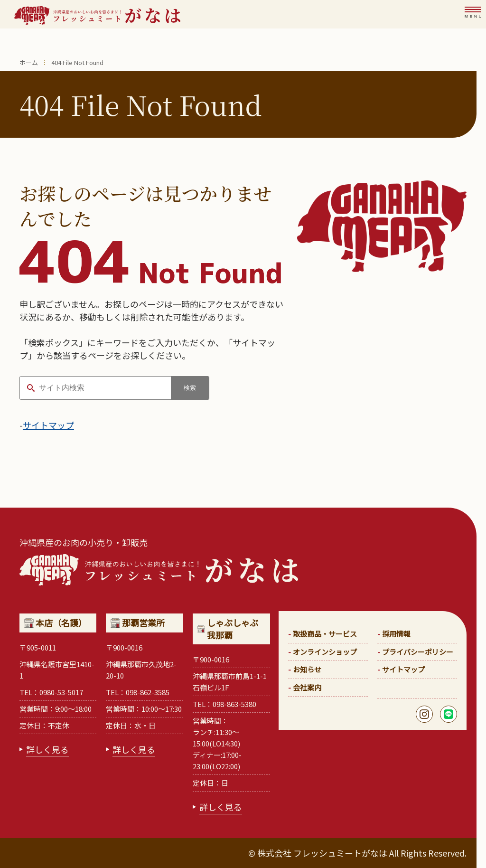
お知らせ (307, 669)
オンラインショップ (325, 652)
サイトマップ (48, 425)
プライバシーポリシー (418, 652)
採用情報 (396, 634)
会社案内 (307, 687)
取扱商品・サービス (325, 634)
